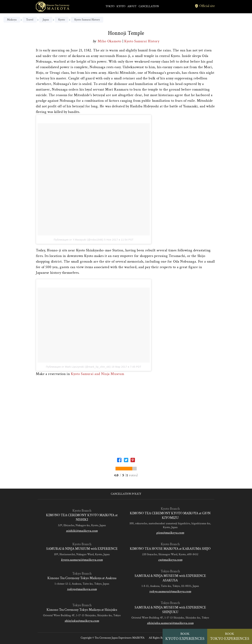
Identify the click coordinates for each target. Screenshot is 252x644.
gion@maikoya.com (170, 533)
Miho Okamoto (110, 41)
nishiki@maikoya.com (82, 531)
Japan (46, 20)
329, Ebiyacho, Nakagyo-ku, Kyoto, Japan (82, 525)
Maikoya (12, 20)
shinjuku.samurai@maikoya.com (170, 623)
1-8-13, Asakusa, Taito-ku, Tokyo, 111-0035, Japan (170, 586)
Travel (30, 20)
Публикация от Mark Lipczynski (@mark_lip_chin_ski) (78, 367)
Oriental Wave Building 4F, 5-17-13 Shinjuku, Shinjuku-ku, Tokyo (82, 615)
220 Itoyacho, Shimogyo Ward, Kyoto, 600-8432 (170, 554)
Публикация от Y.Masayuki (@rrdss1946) (79, 240)
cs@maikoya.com (170, 560)
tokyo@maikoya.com (82, 589)
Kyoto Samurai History (87, 20)
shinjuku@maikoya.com (82, 621)
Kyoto (62, 20)
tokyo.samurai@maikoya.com (170, 591)
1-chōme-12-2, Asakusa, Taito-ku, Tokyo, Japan (82, 584)
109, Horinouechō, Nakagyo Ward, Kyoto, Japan (82, 554)
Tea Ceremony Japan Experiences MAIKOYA (120, 638)
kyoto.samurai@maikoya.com (82, 560)
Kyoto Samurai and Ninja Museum (97, 374)
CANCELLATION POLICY (126, 494)
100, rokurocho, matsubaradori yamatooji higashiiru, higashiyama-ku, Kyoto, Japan (170, 525)
